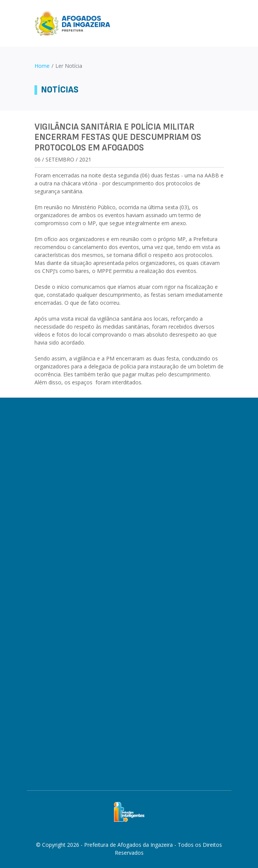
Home (42, 66)
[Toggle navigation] (221, 23)
